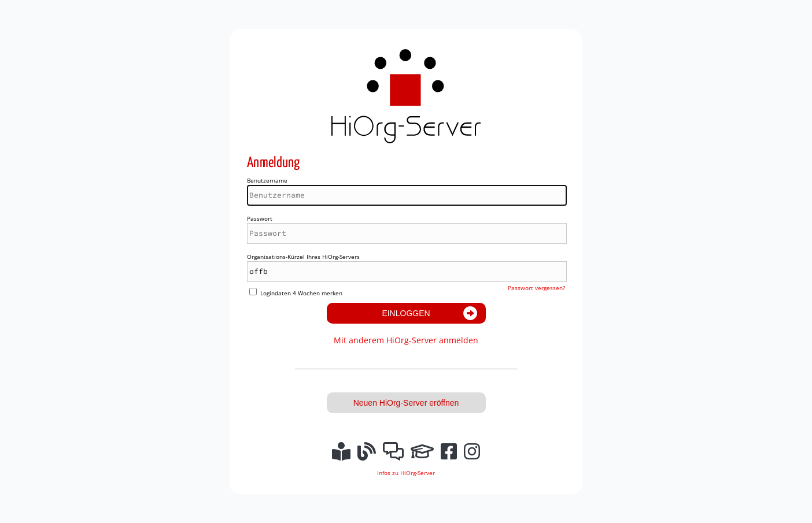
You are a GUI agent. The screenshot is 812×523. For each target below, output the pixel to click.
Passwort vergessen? (536, 288)
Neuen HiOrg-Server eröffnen (406, 403)
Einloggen (406, 313)
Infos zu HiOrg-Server (406, 473)
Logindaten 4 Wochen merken (301, 293)
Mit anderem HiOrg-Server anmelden (406, 340)
